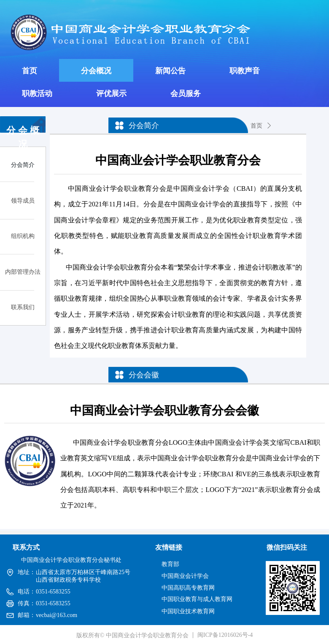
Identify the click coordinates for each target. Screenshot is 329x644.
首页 (256, 126)
